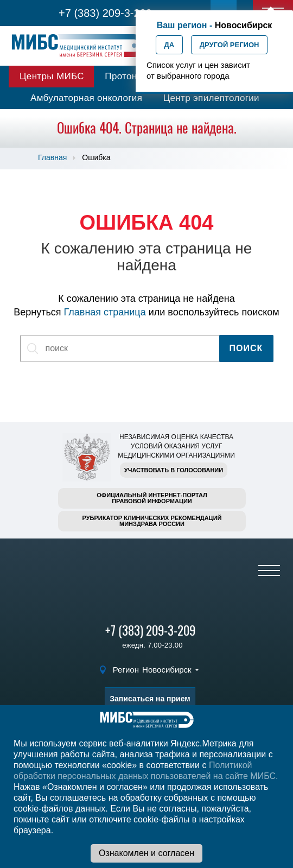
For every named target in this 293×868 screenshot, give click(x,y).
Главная (52, 157)
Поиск (246, 348)
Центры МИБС (52, 76)
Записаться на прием (150, 699)
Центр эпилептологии (211, 98)
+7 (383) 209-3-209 (105, 13)
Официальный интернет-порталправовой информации (152, 498)
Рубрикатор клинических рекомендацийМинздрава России (152, 521)
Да (170, 45)
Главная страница (105, 312)
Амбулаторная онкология (86, 98)
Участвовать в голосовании (174, 470)
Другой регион (230, 45)
